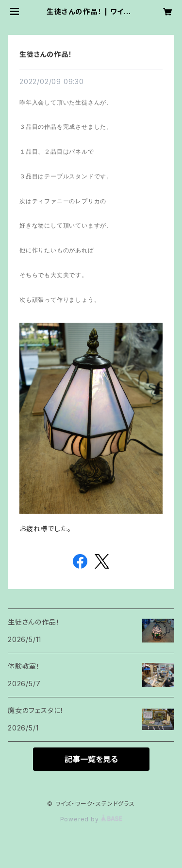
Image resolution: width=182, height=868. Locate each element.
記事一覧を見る (91, 759)
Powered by (91, 819)
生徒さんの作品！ (46, 54)
